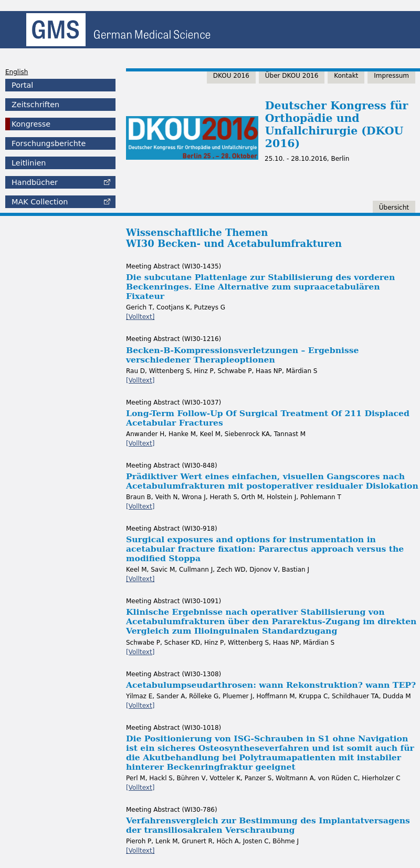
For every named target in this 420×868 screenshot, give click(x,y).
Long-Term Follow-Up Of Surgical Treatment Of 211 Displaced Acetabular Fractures (268, 418)
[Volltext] (140, 317)
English (17, 72)
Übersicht (394, 208)
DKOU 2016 (231, 76)
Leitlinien (29, 163)
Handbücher (35, 182)
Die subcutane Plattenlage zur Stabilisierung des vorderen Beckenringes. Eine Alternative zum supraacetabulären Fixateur (260, 287)
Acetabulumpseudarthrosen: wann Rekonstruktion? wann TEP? (271, 685)
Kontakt (346, 76)
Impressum (391, 76)
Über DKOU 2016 (292, 76)
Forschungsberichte (49, 143)
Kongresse (31, 124)
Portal (22, 85)
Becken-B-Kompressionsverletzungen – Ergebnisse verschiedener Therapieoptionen (242, 355)
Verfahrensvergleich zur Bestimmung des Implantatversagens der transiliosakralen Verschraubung (268, 825)
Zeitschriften (35, 105)
